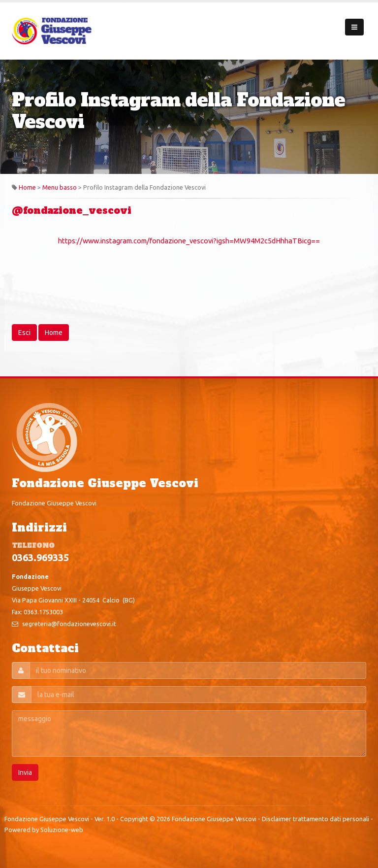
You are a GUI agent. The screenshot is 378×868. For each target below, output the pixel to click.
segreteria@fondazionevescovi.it (69, 624)
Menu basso (60, 187)
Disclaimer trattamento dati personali (315, 819)
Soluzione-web (62, 830)
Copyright (134, 819)
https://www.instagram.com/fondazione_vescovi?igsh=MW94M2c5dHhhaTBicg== (189, 241)
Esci (24, 333)
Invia (25, 772)
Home (27, 187)
